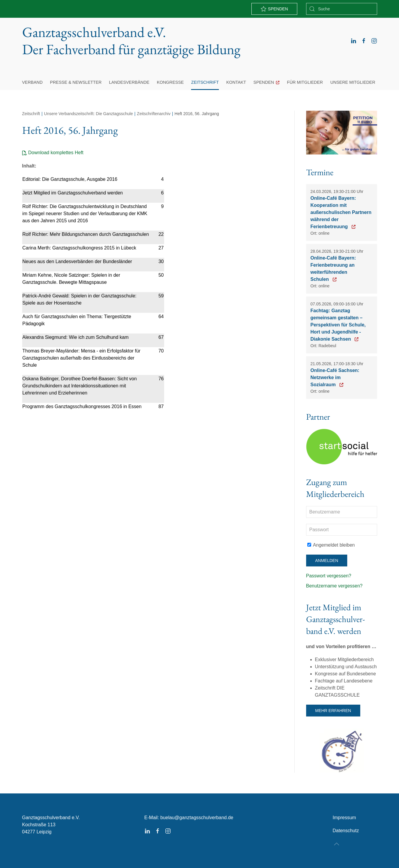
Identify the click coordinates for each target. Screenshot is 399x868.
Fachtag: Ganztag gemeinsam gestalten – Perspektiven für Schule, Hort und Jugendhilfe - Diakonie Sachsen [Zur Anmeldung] (338, 325)
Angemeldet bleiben (331, 545)
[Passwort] (342, 530)
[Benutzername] (342, 512)
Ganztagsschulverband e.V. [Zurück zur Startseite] (131, 41)
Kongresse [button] (170, 82)
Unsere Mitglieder (353, 82)
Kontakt (236, 82)
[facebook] (364, 41)
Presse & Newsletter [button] (76, 82)
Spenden (264, 82)
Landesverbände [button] (129, 82)
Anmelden (327, 561)
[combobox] (342, 9)
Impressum (344, 818)
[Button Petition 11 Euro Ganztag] (342, 132)
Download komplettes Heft (56, 153)
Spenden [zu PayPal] (274, 9)
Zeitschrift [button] (205, 82)
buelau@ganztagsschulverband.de (197, 818)
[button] (337, 844)
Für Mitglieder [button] (305, 82)
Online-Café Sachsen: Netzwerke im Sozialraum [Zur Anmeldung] (335, 377)
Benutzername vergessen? (334, 586)
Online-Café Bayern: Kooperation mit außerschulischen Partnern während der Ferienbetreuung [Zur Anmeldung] (341, 212)
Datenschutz (346, 831)
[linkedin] (353, 41)
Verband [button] (33, 82)
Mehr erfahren (333, 711)
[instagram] (374, 41)
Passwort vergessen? (329, 576)
